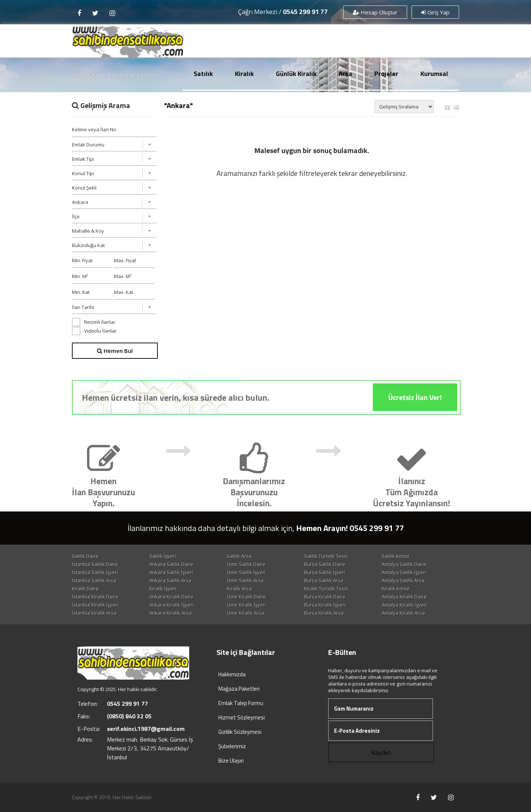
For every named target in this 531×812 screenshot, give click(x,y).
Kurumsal (434, 74)
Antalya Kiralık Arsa (403, 613)
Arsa (345, 74)
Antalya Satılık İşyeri (404, 572)
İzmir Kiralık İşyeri (246, 605)
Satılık (203, 74)
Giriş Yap (435, 12)
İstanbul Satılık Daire (95, 564)
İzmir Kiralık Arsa (245, 613)
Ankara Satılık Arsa (170, 580)
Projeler (386, 74)
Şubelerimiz (232, 746)
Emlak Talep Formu (241, 703)
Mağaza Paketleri (239, 689)
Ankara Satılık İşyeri (171, 572)
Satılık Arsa (239, 556)
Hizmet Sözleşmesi (242, 717)
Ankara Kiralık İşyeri (171, 605)
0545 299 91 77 (305, 12)
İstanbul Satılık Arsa (94, 580)
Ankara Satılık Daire (171, 564)
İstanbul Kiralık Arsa (94, 613)
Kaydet (381, 752)
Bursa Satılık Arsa (324, 580)
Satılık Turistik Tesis (326, 556)
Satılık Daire (85, 556)
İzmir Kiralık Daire (246, 597)
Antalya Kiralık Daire (404, 597)
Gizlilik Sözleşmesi (240, 732)
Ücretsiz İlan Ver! (415, 406)
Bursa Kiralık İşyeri (325, 605)
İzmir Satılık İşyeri (246, 572)
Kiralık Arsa (239, 589)
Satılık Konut (395, 556)
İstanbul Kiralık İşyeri (95, 605)
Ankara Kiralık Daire (171, 597)
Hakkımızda (232, 674)
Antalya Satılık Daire (404, 564)
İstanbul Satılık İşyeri (95, 572)
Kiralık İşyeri (163, 589)
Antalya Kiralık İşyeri (404, 605)
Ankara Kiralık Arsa (171, 613)
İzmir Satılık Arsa (245, 580)
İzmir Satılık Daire (246, 564)
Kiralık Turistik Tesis (326, 589)
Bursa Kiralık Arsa (324, 613)
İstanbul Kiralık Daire (95, 597)
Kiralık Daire (85, 589)
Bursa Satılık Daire (325, 564)
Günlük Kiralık (296, 74)
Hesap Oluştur (375, 12)
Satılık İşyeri (163, 556)
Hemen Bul (115, 351)
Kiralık (244, 74)
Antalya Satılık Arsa (403, 580)
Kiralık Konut (396, 589)
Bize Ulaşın (231, 761)
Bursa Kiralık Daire (325, 597)
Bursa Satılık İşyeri (325, 572)
